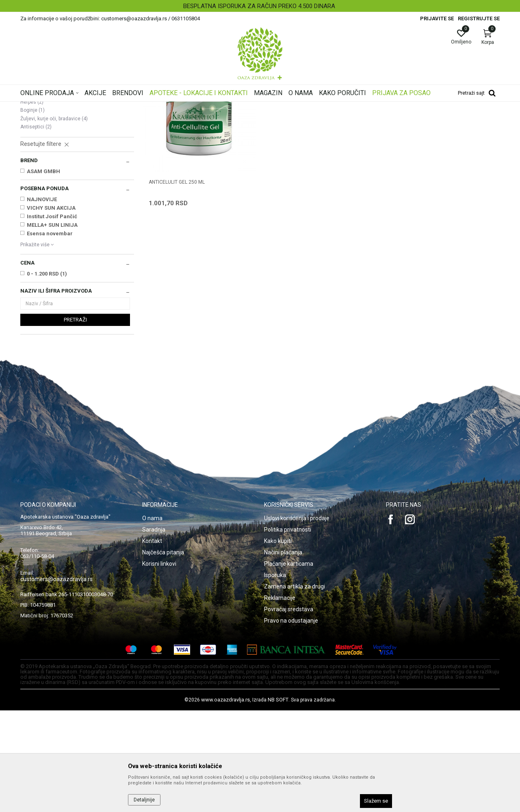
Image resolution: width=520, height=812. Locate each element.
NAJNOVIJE (42, 301)
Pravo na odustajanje (291, 722)
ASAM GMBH (43, 273)
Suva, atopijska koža (48, 145)
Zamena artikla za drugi (295, 688)
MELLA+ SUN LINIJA (52, 327)
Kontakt (152, 643)
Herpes (32, 204)
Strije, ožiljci (37, 187)
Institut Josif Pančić (52, 318)
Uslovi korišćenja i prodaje (297, 620)
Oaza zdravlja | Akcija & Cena (53, 107)
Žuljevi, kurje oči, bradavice (54, 220)
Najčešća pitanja (163, 654)
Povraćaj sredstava (289, 711)
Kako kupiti (278, 643)
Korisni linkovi (159, 665)
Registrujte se (479, 18)
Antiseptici (36, 228)
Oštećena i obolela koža (146, 107)
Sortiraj (325, 119)
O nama (152, 620)
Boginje (32, 212)
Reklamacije (280, 699)
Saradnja (154, 631)
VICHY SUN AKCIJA (51, 309)
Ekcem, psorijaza (43, 154)
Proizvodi (103, 107)
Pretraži (75, 421)
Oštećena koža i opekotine (55, 162)
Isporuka (275, 677)
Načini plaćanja (283, 654)
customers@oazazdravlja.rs (56, 681)
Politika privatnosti (288, 631)
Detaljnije (144, 800)
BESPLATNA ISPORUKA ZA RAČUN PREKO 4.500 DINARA (259, 6)
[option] (260, 6)
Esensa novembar (50, 335)
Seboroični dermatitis (48, 170)
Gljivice (32, 195)
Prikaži (396, 119)
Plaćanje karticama (289, 665)
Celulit (31, 179)
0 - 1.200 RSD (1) (47, 375)
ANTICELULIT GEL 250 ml (177, 284)
